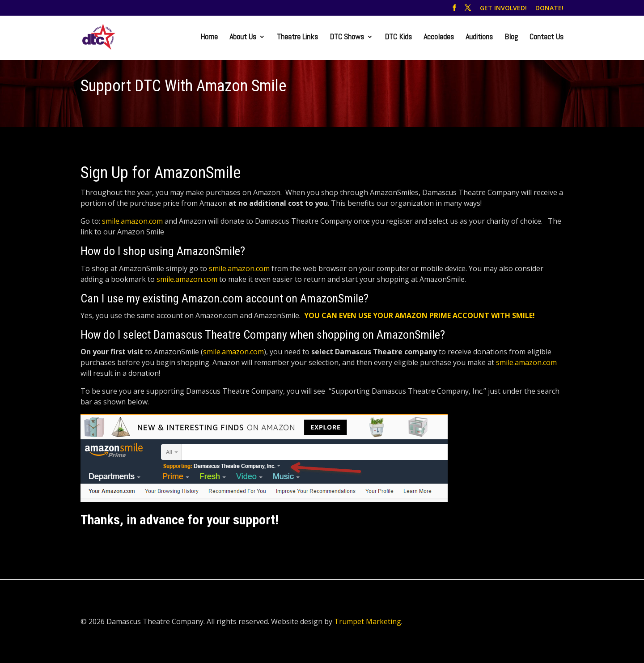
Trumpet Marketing (368, 621)
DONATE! (549, 8)
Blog (511, 38)
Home (209, 38)
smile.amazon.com (132, 221)
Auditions (479, 38)
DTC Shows (347, 38)
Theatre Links (297, 38)
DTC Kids (398, 38)
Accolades (439, 38)
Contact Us (547, 38)
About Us (243, 38)
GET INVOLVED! (503, 8)
